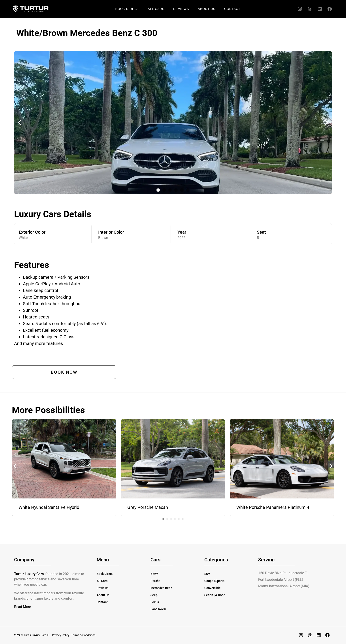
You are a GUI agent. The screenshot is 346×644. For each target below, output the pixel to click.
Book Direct (127, 9)
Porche (155, 581)
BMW (154, 574)
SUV (207, 574)
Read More (23, 607)
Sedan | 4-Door (214, 595)
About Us (207, 9)
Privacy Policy (61, 635)
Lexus (155, 602)
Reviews (181, 9)
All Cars (156, 9)
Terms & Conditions (83, 635)
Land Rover (158, 609)
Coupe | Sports (214, 581)
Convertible (212, 588)
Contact (232, 9)
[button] (20, 123)
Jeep (154, 595)
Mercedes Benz (161, 588)
